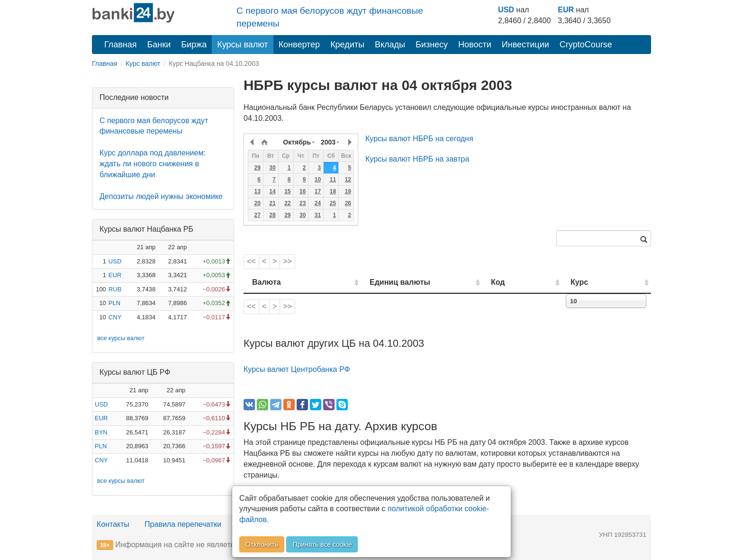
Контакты (113, 524)
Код (525, 282)
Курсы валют (242, 45)
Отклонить (262, 544)
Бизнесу (432, 45)
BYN (101, 432)
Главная (121, 45)
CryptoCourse (586, 45)
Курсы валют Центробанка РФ (297, 369)
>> (287, 261)
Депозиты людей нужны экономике (161, 196)
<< (251, 261)
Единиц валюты (381, 282)
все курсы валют (121, 338)
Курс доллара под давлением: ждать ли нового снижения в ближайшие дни (153, 164)
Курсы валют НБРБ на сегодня (419, 139)
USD (506, 10)
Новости (475, 45)
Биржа (194, 45)
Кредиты (347, 45)
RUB (115, 289)
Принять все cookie (322, 544)
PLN (114, 303)
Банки (159, 45)
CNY (115, 317)
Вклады (390, 45)
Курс (593, 282)
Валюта (267, 282)
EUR (566, 10)
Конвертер (299, 45)
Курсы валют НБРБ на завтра (417, 159)
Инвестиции (526, 45)
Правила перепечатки (183, 524)
